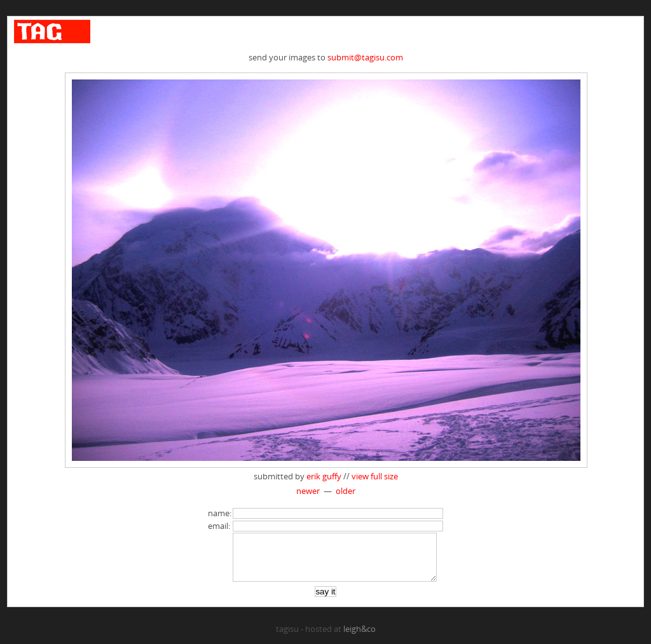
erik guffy (324, 476)
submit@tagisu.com (365, 57)
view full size (375, 476)
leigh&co (360, 638)
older (346, 491)
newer (308, 491)
